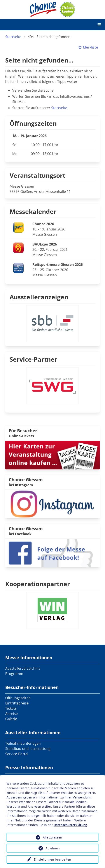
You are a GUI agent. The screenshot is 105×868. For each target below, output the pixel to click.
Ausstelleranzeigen (39, 297)
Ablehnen (53, 848)
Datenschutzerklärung (70, 825)
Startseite (13, 37)
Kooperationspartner (38, 584)
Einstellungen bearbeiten (52, 859)
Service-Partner (33, 359)
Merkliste (88, 47)
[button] (99, 25)
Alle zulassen (52, 837)
